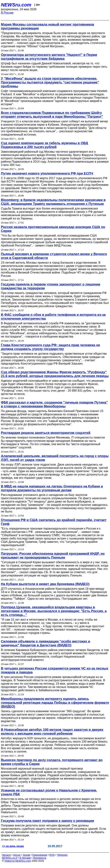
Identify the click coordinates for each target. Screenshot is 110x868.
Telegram (62, 855)
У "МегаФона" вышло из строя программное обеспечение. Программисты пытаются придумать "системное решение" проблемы (50, 82)
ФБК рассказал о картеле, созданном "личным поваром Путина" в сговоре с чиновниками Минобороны (54, 404)
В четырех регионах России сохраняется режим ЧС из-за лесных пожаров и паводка (55, 670)
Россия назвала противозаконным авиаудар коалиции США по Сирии (53, 229)
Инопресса (40, 858)
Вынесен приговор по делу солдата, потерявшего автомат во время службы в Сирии (52, 762)
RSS (52, 855)
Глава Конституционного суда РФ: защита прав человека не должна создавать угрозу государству (50, 347)
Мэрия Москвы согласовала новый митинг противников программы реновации (48, 26)
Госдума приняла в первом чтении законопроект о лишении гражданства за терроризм (51, 286)
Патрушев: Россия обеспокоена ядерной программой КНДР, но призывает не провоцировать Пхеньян (53, 556)
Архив (26, 855)
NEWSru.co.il (10, 858)
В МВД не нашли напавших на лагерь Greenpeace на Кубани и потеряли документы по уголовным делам (52, 488)
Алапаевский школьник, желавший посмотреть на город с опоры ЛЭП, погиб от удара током (55, 458)
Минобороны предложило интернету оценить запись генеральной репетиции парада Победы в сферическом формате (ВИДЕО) (55, 703)
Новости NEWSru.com (18, 861)
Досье (17, 855)
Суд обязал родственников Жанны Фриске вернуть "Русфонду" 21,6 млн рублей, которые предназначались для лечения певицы (55, 374)
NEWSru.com (16, 5)
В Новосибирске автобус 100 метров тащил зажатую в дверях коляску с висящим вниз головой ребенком (52, 732)
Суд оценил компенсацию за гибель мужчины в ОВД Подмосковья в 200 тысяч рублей (44, 145)
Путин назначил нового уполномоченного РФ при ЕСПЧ (47, 173)
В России (7, 13)
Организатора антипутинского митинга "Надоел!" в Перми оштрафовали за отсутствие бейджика (49, 57)
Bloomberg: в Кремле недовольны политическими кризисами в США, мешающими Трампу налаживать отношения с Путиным (53, 202)
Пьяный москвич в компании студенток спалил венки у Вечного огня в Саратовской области (54, 256)
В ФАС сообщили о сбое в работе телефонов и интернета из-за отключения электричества (53, 317)
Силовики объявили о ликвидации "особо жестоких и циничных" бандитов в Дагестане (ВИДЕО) (45, 643)
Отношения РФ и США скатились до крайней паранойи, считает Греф (54, 522)
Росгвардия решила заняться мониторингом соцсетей (46, 433)
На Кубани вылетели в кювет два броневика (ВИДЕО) (45, 584)
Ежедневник (40, 855)
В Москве (25, 858)
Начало (6, 855)
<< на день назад (13, 846)
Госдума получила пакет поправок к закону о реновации (48, 821)
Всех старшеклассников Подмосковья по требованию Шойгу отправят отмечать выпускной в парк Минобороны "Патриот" (52, 115)
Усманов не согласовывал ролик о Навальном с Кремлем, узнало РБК (49, 792)
